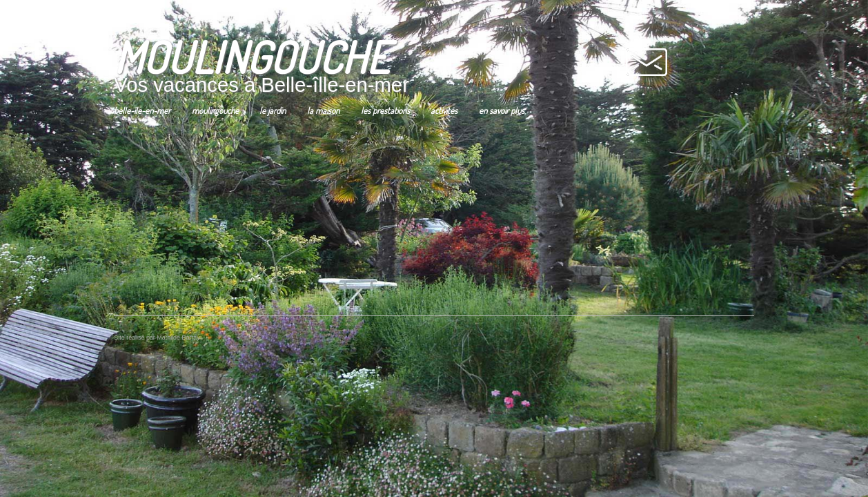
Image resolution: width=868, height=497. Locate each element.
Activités (440, 123)
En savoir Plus (497, 123)
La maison (319, 123)
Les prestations (381, 123)
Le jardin (268, 123)
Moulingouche (211, 123)
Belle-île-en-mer (138, 123)
